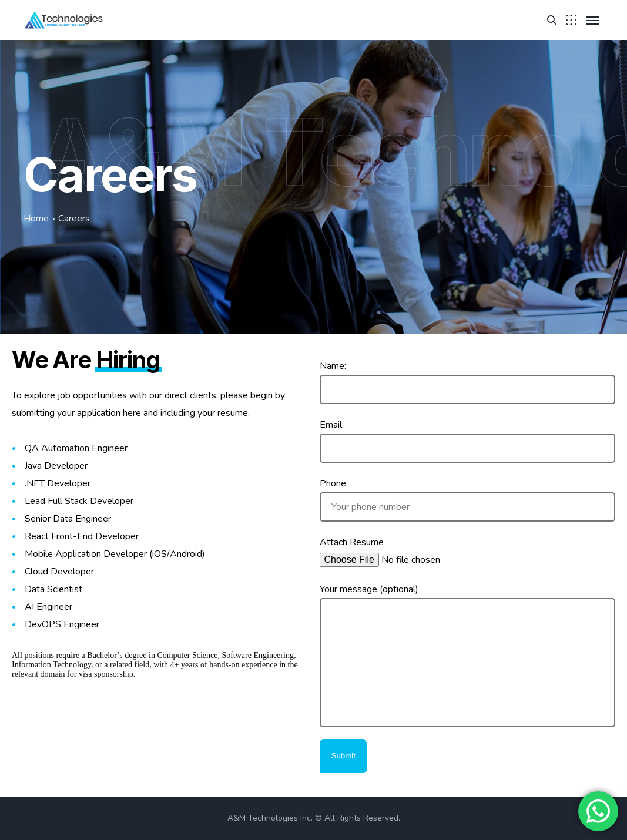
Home (36, 219)
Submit (343, 756)
